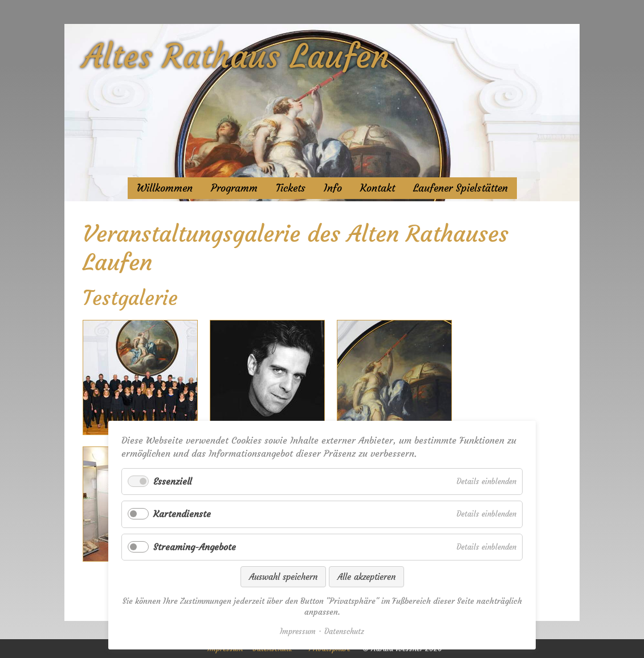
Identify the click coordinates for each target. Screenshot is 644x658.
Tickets (291, 188)
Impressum (298, 631)
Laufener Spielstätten (460, 188)
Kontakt (378, 188)
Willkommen (165, 188)
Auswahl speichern (283, 577)
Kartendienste (182, 514)
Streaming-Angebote (195, 547)
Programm (234, 188)
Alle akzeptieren (366, 577)
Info (333, 188)
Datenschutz (344, 631)
